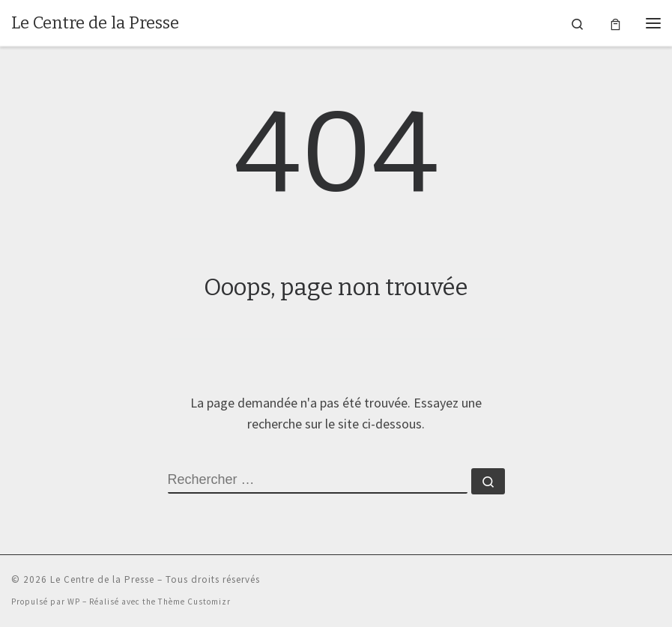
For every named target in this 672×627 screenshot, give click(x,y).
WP (74, 602)
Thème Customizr (194, 602)
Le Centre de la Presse (102, 579)
